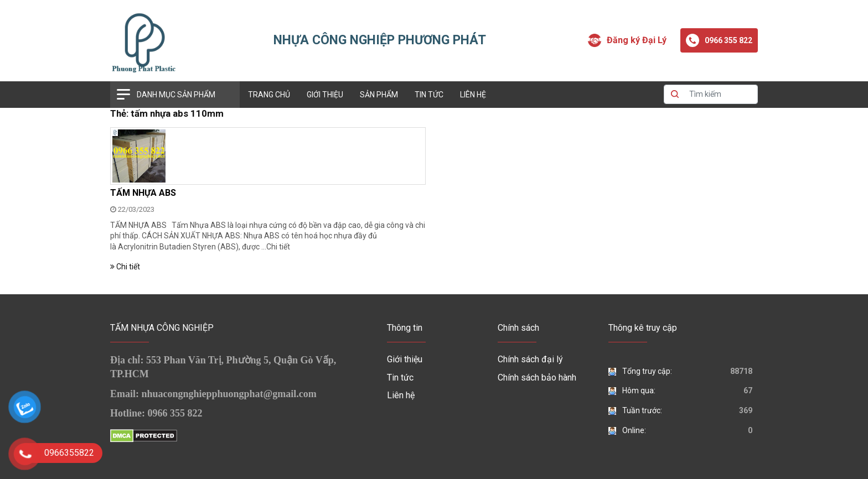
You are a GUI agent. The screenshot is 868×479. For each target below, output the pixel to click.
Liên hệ (473, 95)
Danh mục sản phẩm (176, 95)
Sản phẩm (379, 95)
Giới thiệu (325, 95)
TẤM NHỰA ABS (143, 193)
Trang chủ (269, 95)
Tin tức (429, 95)
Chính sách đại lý (530, 359)
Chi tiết (278, 247)
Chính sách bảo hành (537, 378)
